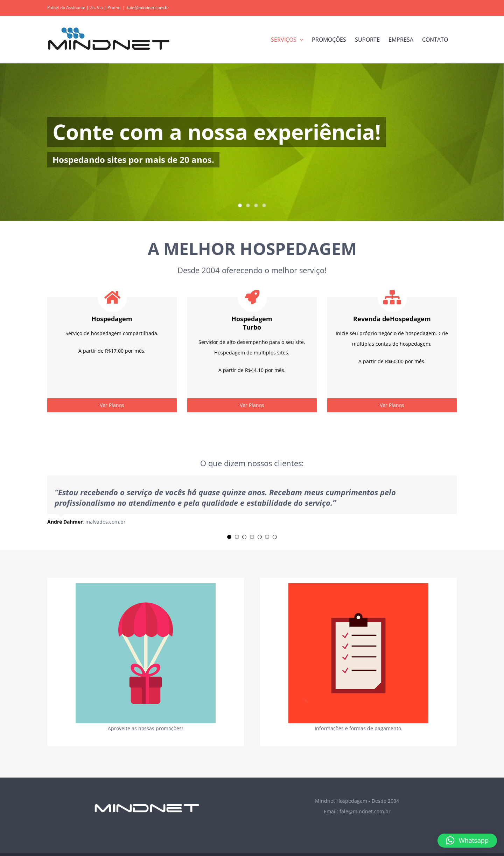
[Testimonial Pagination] (229, 537)
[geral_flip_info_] (358, 585)
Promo (114, 8)
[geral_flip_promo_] (146, 585)
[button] (467, 841)
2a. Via (96, 8)
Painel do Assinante (66, 8)
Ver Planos (112, 405)
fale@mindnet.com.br (148, 8)
